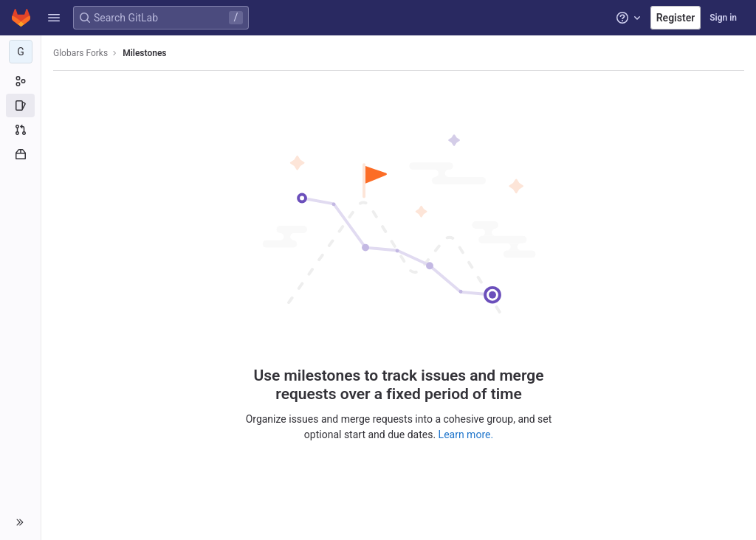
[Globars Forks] (21, 52)
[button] (54, 18)
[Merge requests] (20, 130)
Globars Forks (80, 53)
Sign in (723, 18)
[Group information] (20, 81)
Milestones (144, 53)
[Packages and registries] (20, 154)
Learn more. (466, 435)
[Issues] (20, 105)
